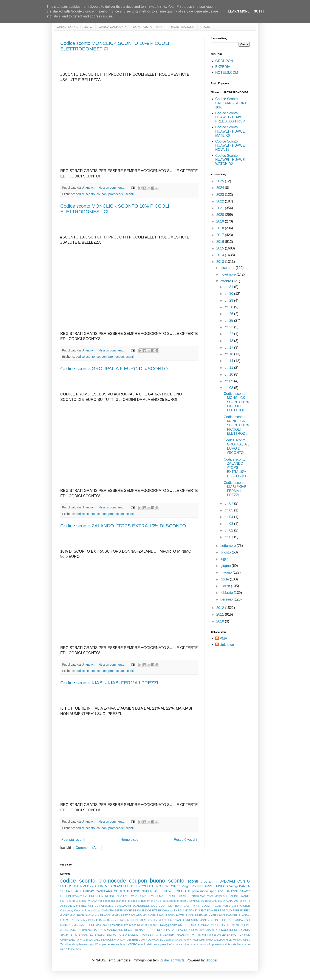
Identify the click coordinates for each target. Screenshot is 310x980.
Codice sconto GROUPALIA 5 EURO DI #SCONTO (114, 369)
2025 (221, 181)
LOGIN (206, 27)
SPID (74, 935)
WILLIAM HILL (223, 940)
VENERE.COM (136, 940)
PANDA (204, 925)
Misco (133, 925)
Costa (97, 910)
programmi (209, 881)
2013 (221, 262)
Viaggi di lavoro (173, 940)
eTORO (133, 944)
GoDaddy (91, 915)
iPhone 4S (153, 901)
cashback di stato (126, 901)
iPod (163, 901)
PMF (223, 639)
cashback (109, 901)
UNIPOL (245, 935)
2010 (221, 621)
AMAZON (232, 891)
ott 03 (229, 524)
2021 (221, 208)
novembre (229, 274)
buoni (124, 944)
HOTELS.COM (227, 73)
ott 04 (229, 517)
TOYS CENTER (164, 935)
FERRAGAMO (223, 910)
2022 (221, 201)
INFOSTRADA (113, 896)
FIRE (236, 910)
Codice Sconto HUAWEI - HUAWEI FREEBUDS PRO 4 (230, 117)
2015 (221, 248)
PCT (63, 901)
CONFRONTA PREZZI (148, 27)
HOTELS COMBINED (189, 915)
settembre (229, 546)
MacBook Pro (120, 925)
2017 (221, 235)
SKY (201, 930)
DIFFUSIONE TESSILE (129, 910)
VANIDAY (120, 940)
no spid (207, 944)
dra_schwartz (174, 960)
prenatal (217, 944)
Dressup (167, 910)
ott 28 (229, 307)
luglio (225, 559)
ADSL (221, 891)
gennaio (227, 599)
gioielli (164, 944)
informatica (175, 944)
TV (192, 935)
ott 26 (229, 314)
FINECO (222, 886)
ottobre (226, 281)
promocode (116, 194)
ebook (142, 944)
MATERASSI (150, 896)
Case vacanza (241, 906)
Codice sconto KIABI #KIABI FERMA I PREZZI (109, 683)
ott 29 (229, 300)
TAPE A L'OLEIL (128, 935)
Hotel (166, 886)
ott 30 (229, 294)
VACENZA (87, 940)
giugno (226, 566)
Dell (86, 896)
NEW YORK (145, 925)
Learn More (239, 11)
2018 (221, 228)
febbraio (227, 593)
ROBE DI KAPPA (159, 930)
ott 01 (229, 537)
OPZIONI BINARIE (238, 896)
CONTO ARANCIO (127, 891)
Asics (64, 906)
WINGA (237, 940)
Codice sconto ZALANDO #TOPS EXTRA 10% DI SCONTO (123, 526)
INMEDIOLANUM (91, 886)
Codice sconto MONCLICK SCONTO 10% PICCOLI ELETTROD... (237, 402)
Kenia (103, 920)
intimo (187, 944)
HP (206, 915)
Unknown (227, 645)
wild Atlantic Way (71, 949)
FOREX (245, 910)
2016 (221, 242)
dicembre (228, 268)
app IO (94, 944)
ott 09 (229, 381)
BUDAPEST (166, 906)
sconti (130, 194)
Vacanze (198, 886)
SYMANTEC (86, 935)
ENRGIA (179, 910)
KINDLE (93, 920)
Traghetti (200, 935)
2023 (221, 195)
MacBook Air (103, 925)
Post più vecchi (185, 840)
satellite (236, 944)
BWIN (179, 906)
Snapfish (100, 935)
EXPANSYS (193, 910)
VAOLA (93, 901)
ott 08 (229, 388)
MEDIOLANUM (115, 886)
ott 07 (229, 503)
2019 (221, 221)
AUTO (230, 901)
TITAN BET (146, 935)
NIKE (156, 925)
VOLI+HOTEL (154, 940)
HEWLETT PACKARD (128, 915)
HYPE (212, 915)
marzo (226, 586)
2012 (221, 608)
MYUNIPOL (88, 925)
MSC (76, 925)
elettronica (153, 944)
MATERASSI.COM (170, 896)
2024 (221, 188)
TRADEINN (182, 935)
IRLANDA (244, 915)
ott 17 (229, 347)
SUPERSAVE (151, 891)
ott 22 (229, 334)
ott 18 (229, 341)
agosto (226, 552)
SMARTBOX (212, 930)
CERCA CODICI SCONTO (75, 27)
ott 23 (229, 327)
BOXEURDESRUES (145, 906)
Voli (100, 901)
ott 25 (229, 321)
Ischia (83, 920)
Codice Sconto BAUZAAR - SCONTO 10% (232, 103)
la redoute (173, 901)
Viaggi (233, 886)
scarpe (246, 944)
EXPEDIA (223, 67)
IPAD (126, 896)
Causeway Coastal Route (76, 910)
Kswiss (112, 920)
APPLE (210, 886)
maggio (227, 572)
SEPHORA (191, 930)
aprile (225, 579)
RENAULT (141, 930)
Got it (259, 11)
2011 (221, 614)
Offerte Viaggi (181, 886)
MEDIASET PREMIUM (184, 920)
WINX (246, 940)
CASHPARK (104, 891)
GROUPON (224, 61)
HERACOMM (106, 915)
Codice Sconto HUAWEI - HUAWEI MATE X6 (230, 131)
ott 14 (229, 361)
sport (213, 891)
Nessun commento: (112, 188)
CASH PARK (192, 906)
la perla (194, 891)
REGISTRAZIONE (182, 27)
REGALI (129, 930)
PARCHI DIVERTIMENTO (226, 925)
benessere (113, 944)
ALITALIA (219, 901)
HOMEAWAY (167, 915)
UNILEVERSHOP (228, 935)
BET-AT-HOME (104, 906)
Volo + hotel (190, 940)
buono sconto (167, 881)
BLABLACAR (123, 906)
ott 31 (229, 287)
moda (204, 891)
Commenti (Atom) (89, 848)
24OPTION (193, 901)
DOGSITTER (153, 910)
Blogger (211, 960)
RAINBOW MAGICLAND (108, 930)
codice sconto (85, 194)
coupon (102, 194)
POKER (75, 930)
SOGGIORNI (229, 930)
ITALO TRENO (70, 920)
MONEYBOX (191, 896)
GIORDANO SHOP (72, 915)
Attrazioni (74, 906)
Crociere (77, 896)
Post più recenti (73, 840)
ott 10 (229, 374)
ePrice (142, 901)
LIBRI (142, 920)
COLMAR (208, 906)
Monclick (220, 896)
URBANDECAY (70, 940)
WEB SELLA (178, 891)
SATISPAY (177, 930)
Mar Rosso (207, 896)
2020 (221, 215)
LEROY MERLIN (127, 920)
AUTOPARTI (242, 901)
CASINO (155, 886)
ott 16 (229, 354)
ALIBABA (207, 901)
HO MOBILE (151, 915)
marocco (196, 944)
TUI (165, 891)
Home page (129, 840)
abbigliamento (81, 944)
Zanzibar (66, 944)
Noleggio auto (169, 925)
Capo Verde (222, 906)
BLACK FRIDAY (83, 891)
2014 (221, 255)
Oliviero (194, 925)
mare (183, 901)
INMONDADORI (227, 915)
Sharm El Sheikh (77, 901)
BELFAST (87, 906)
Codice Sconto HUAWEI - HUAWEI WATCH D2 (230, 160)
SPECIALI (227, 881)
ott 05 (229, 510)
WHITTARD (206, 940)
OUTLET (183, 925)
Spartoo (111, 935)
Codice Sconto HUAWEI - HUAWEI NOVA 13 (230, 145)
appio (102, 944)
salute (227, 944)
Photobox (86, 930)
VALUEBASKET (104, 940)
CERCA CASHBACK (113, 27)
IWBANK (136, 896)
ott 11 (229, 368)
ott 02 (229, 530)
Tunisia (211, 935)
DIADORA (108, 910)
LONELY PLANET (158, 920)
